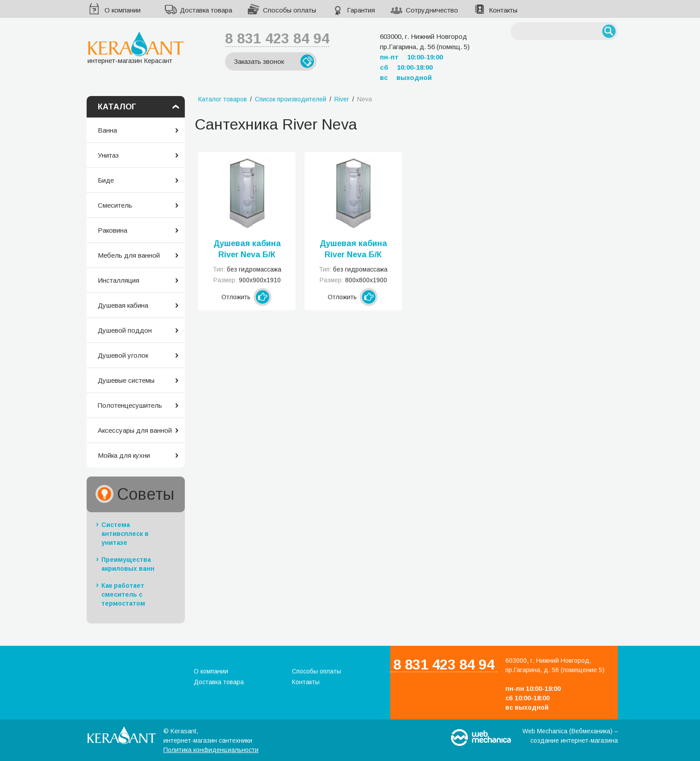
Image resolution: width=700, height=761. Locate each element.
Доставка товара (206, 10)
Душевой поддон (125, 330)
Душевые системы (126, 380)
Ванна (107, 130)
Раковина (112, 230)
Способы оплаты (290, 10)
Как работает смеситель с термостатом (123, 594)
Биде (106, 180)
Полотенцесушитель (130, 405)
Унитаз (108, 155)
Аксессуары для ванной (135, 430)
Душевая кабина (123, 305)
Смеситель (115, 205)
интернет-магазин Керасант (136, 48)
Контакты (503, 10)
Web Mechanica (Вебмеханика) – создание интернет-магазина (570, 736)
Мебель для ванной (129, 255)
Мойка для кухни (124, 455)
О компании (123, 10)
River (342, 99)
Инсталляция (119, 280)
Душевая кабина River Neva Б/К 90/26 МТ (247, 250)
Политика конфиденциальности (211, 750)
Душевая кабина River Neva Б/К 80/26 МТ (353, 250)
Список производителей (291, 99)
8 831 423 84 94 (277, 38)
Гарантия (361, 10)
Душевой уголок (123, 355)
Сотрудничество (432, 10)
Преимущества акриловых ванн (128, 564)
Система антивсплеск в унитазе (125, 534)
